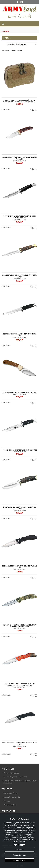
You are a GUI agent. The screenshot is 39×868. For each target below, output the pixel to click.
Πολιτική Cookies (10, 805)
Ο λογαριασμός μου (11, 793)
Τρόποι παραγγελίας (11, 773)
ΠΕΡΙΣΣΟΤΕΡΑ (19, 845)
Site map (7, 801)
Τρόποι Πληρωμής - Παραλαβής (15, 777)
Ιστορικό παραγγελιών (12, 797)
